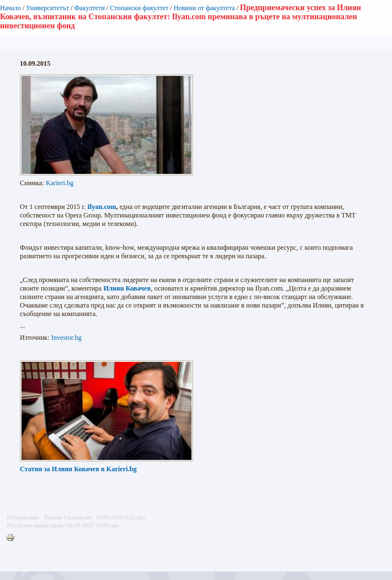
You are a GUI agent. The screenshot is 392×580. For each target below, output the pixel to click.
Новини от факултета (204, 8)
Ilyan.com (102, 207)
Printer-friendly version (13, 538)
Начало (10, 8)
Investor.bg (66, 338)
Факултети (90, 8)
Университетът (48, 8)
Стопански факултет (139, 8)
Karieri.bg (60, 183)
